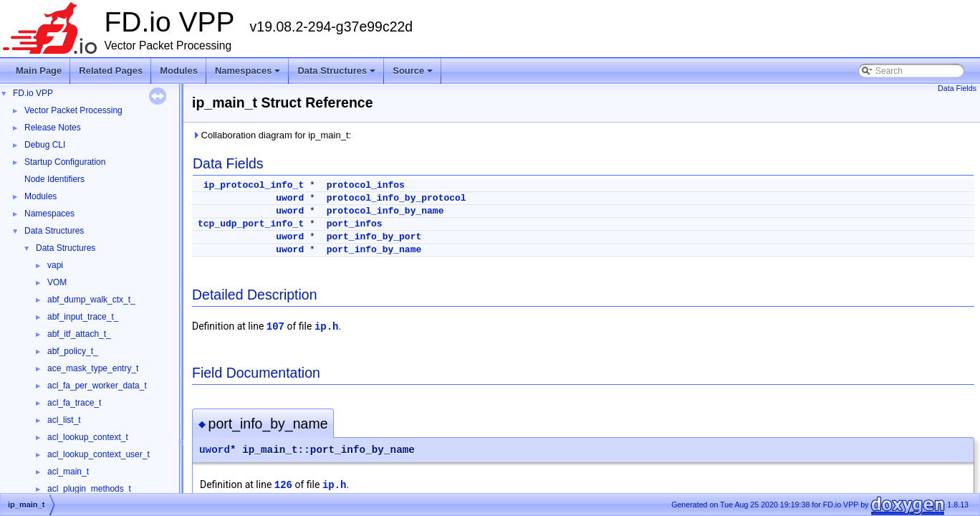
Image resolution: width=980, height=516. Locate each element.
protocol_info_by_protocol (397, 198)
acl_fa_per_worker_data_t (97, 386)
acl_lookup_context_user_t (99, 454)
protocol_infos (366, 185)
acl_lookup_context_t (88, 437)
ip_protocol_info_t (254, 185)
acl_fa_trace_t (74, 403)
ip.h (327, 327)
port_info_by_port (374, 237)
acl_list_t (64, 420)
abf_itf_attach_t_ (79, 334)
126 (283, 485)
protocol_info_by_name (385, 211)
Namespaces (249, 75)
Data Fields (957, 88)
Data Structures (337, 75)
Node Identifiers (54, 179)
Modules (179, 71)
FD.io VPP (33, 93)
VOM (57, 282)
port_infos (355, 224)
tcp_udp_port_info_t (251, 224)
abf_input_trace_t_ (83, 317)
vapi (55, 265)
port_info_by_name (374, 250)
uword (290, 198)
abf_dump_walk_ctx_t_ (91, 300)
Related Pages (111, 71)
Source (414, 75)
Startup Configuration (65, 162)
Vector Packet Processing (73, 110)
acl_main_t (68, 472)
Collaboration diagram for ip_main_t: (272, 135)
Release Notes (53, 128)
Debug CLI (45, 145)
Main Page (39, 71)
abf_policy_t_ (73, 351)
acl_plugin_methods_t (89, 489)
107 (275, 327)
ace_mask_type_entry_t (93, 368)
